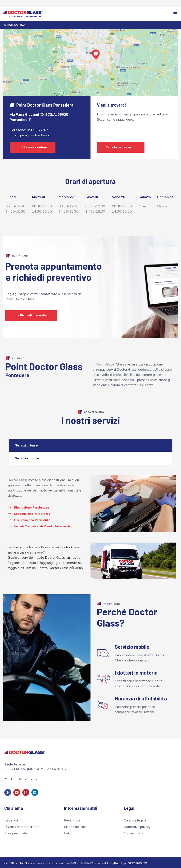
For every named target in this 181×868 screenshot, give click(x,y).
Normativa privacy (137, 825)
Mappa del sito (75, 825)
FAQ (67, 831)
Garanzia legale (135, 818)
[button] (175, 14)
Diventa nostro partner (21, 825)
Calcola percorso (121, 145)
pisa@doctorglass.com (37, 133)
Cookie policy (133, 831)
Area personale (16, 831)
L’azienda (11, 818)
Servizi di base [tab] (26, 443)
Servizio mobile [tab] (27, 456)
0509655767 (38, 128)
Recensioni (72, 818)
